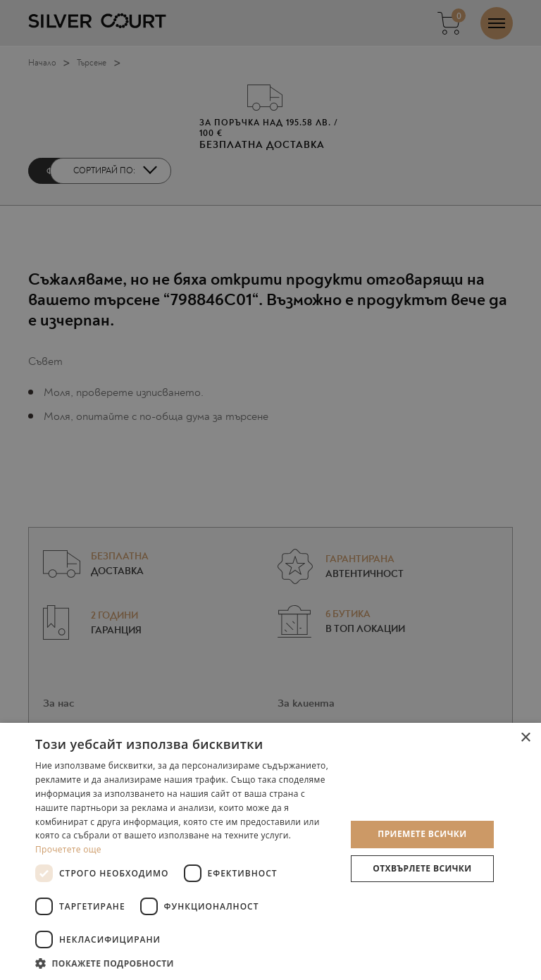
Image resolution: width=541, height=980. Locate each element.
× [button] (525, 738)
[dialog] (270, 490)
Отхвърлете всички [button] (422, 868)
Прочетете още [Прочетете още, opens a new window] (68, 849)
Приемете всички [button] (422, 834)
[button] (186, 963)
